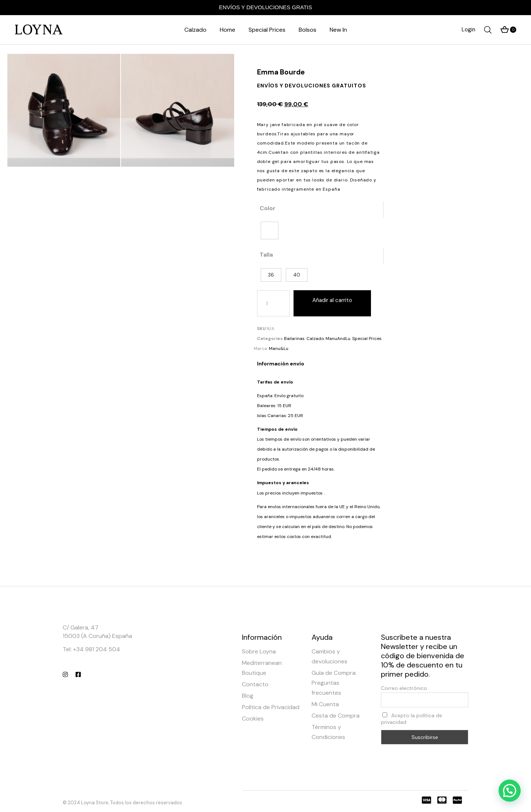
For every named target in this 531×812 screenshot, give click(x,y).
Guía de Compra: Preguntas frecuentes (334, 683)
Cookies (253, 719)
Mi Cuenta (325, 704)
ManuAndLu (338, 339)
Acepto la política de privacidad (412, 719)
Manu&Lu (279, 348)
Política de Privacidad (271, 707)
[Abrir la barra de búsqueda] (488, 30)
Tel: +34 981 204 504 (91, 649)
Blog (248, 696)
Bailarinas (294, 339)
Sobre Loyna (259, 651)
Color (268, 208)
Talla (266, 255)
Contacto (255, 684)
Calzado (315, 339)
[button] (510, 791)
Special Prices (367, 339)
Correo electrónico (404, 688)
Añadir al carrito (332, 300)
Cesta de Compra (336, 716)
